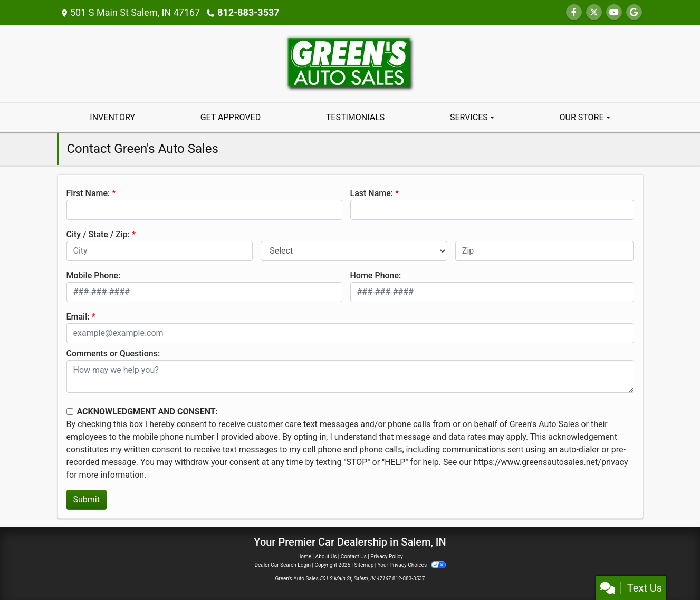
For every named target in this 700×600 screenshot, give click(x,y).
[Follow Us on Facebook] (574, 12)
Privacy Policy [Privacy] (387, 557)
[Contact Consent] (70, 412)
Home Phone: (376, 275)
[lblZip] (545, 251)
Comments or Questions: (113, 354)
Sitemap (364, 565)
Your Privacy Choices (412, 565)
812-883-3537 (248, 12)
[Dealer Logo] (350, 63)
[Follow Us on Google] (634, 12)
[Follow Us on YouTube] (614, 12)
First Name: (88, 193)
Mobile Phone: (94, 275)
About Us (326, 557)
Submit (87, 500)
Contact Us (354, 557)
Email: (78, 317)
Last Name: (372, 193)
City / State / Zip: (98, 234)
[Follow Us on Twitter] (594, 12)
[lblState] (354, 251)
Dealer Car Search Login (282, 565)
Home (304, 557)
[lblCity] (160, 251)
